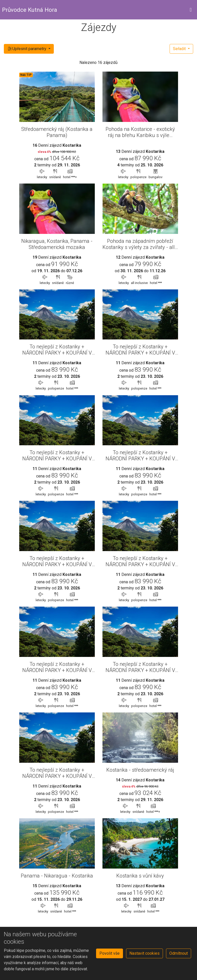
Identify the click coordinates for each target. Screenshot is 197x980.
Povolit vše (110, 953)
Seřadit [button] (180, 49)
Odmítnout (179, 953)
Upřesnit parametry (27, 49)
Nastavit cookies (144, 953)
